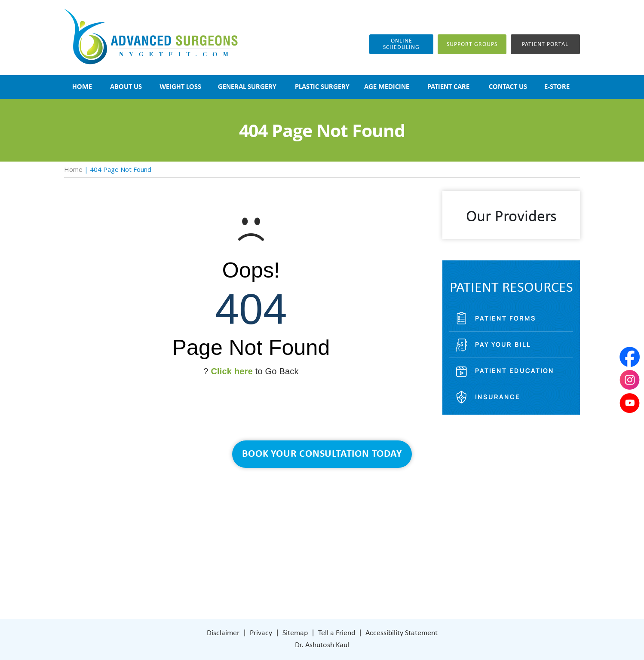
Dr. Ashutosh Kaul (322, 645)
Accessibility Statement (402, 633)
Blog (251, 553)
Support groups (472, 44)
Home (73, 169)
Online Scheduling (401, 44)
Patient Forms (506, 318)
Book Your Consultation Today (322, 454)
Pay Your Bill (503, 344)
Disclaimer (223, 633)
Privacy (261, 633)
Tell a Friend (337, 633)
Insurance (498, 397)
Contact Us (262, 579)
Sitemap (295, 633)
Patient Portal (545, 44)
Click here (232, 371)
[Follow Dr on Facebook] (357, 579)
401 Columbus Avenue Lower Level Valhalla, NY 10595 (395, 548)
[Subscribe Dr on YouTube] (393, 578)
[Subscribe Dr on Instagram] (374, 579)
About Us (259, 514)
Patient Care (264, 566)
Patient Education (515, 371)
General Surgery (269, 540)
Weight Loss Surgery (276, 527)
